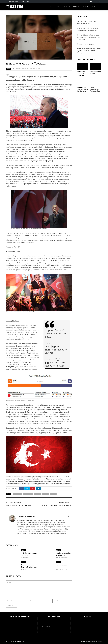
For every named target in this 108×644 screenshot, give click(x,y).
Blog (7, 641)
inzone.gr (91, 641)
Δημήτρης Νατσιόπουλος (21, 69)
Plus (94, 7)
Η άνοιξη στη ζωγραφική (86, 44)
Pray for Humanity (61, 565)
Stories (49, 7)
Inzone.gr (10, 626)
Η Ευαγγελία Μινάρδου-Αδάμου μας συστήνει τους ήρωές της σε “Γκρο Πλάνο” (88, 37)
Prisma (58, 7)
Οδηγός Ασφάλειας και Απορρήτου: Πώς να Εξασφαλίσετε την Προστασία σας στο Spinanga (95, 92)
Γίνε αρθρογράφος (13, 1)
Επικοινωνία (25, 1)
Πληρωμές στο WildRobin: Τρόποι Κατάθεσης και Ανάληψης (83, 90)
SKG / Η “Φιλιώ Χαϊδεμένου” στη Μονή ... (19, 505)
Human (86, 7)
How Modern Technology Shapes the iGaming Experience (81, 75)
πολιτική (46, 494)
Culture (77, 7)
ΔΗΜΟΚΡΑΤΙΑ (18, 494)
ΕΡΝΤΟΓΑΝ (38, 494)
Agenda (67, 7)
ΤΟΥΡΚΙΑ (53, 494)
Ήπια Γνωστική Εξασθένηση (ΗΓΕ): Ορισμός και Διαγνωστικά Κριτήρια (89, 51)
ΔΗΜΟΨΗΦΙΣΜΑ (28, 494)
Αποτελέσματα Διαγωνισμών (17, 641)
